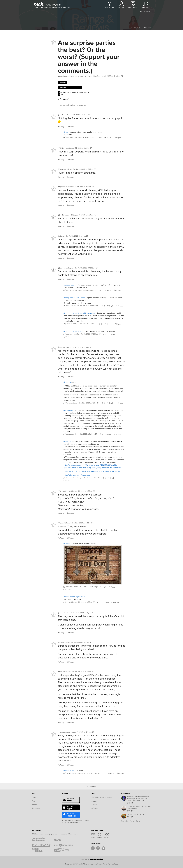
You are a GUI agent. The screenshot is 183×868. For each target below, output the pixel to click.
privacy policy (75, 822)
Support (94, 801)
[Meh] (39, 4)
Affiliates (95, 808)
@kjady (66, 132)
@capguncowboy (70, 285)
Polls (33, 801)
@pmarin (82, 298)
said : (77, 115)
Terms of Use (113, 864)
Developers (36, 808)
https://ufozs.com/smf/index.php (77, 475)
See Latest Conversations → (132, 821)
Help (93, 793)
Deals (34, 797)
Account (65, 793)
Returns (94, 805)
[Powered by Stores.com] (91, 860)
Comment (82, 105)
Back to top (92, 787)
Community (126, 793)
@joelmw (67, 382)
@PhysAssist (69, 410)
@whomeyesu (69, 770)
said (84, 137)
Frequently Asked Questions (102, 797)
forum (56, 5)
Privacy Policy (102, 864)
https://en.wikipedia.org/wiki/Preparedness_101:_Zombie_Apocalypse (92, 471)
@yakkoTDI (68, 543)
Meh (33, 793)
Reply (61, 127)
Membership (36, 830)
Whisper (70, 127)
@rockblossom (69, 597)
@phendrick (83, 313)
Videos (34, 805)
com (48, 5)
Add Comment (145, 11)
